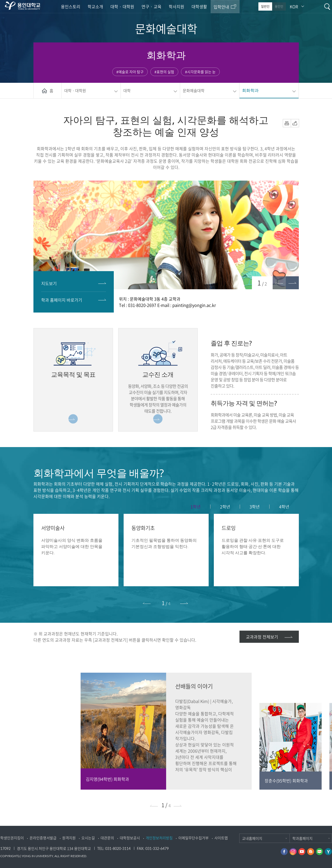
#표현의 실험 (164, 72)
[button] (292, 283)
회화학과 (250, 90)
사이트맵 (221, 838)
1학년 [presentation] (196, 507)
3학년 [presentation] (255, 507)
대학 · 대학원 (122, 6)
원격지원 (69, 838)
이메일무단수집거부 (193, 838)
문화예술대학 (194, 91)
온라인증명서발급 (43, 838)
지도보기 (49, 283)
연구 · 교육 (151, 6)
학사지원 (176, 6)
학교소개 (95, 6)
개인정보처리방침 (159, 838)
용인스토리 (71, 6)
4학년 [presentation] (284, 507)
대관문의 (107, 838)
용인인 (279, 6)
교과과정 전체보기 (262, 637)
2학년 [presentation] (225, 507)
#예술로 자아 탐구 (130, 72)
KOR (294, 6)
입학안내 (221, 7)
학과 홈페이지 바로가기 (62, 300)
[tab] (196, 507)
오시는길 (88, 838)
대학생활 (199, 6)
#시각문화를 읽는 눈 (200, 72)
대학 (127, 91)
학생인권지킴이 (12, 838)
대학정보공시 (130, 838)
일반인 (265, 6)
